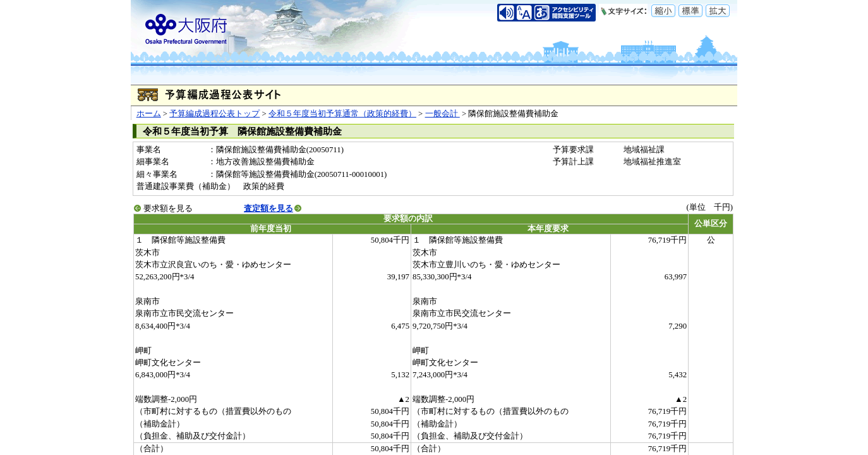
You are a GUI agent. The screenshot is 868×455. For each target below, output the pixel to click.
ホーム (149, 114)
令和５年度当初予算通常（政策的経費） (342, 114)
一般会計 (443, 114)
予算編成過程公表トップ (214, 114)
